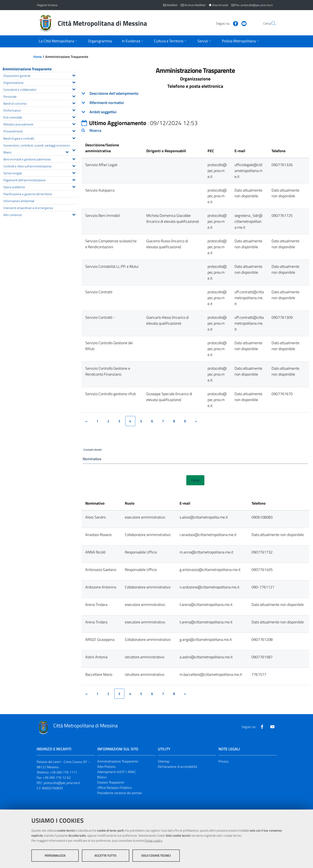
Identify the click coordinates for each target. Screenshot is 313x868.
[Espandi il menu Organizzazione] (74, 82)
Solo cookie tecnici (156, 855)
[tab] (195, 93)
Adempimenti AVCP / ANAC (117, 772)
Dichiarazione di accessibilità (177, 767)
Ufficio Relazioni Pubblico (115, 788)
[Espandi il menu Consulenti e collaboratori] (74, 89)
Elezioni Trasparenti (111, 783)
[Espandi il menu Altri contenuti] (74, 214)
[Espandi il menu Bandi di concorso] (74, 103)
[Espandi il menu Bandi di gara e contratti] (74, 138)
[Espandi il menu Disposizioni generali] (74, 75)
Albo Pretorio (106, 767)
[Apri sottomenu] (58, 41)
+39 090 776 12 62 (57, 778)
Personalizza (55, 855)
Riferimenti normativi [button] (107, 103)
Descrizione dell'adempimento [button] (114, 93)
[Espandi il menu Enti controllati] (74, 117)
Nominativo (92, 459)
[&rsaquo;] (196, 421)
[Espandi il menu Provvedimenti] (74, 131)
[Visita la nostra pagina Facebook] (225, 23)
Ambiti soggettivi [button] (103, 112)
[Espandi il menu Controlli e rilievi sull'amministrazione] (74, 165)
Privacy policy (153, 841)
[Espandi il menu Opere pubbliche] (74, 186)
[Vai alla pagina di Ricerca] (271, 23)
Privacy (224, 762)
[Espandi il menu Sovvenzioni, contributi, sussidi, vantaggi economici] (74, 150)
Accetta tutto (105, 855)
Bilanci (102, 777)
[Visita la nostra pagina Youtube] (234, 23)
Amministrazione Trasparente (27, 69)
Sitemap (164, 762)
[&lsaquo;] (87, 421)
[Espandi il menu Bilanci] (67, 152)
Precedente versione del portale (119, 793)
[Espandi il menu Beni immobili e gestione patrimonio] (74, 159)
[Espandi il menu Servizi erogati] (74, 172)
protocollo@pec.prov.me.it (62, 783)
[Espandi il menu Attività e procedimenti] (74, 124)
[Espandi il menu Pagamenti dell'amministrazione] (74, 179)
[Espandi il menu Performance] (74, 110)
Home (37, 57)
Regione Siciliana (47, 5)
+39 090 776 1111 (63, 773)
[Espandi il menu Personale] (74, 96)
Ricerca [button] (95, 130)
